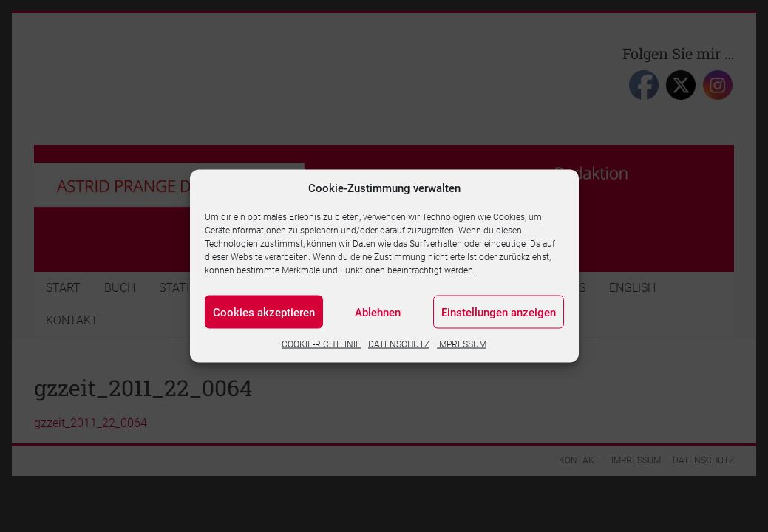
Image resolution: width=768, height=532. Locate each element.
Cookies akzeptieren (264, 312)
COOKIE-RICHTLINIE (321, 344)
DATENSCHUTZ (399, 344)
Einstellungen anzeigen (499, 312)
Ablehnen (378, 312)
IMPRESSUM (462, 344)
